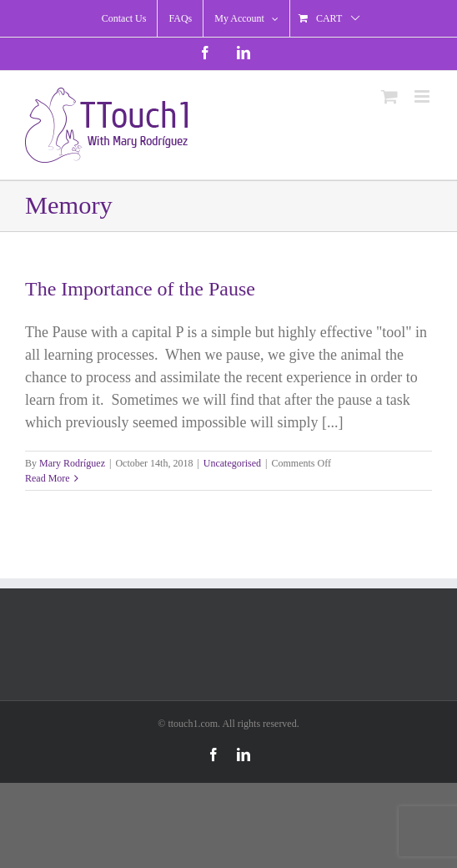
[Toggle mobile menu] (423, 96)
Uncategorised (232, 463)
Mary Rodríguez (72, 463)
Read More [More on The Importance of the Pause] (48, 478)
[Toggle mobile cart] (389, 96)
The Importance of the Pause (140, 289)
